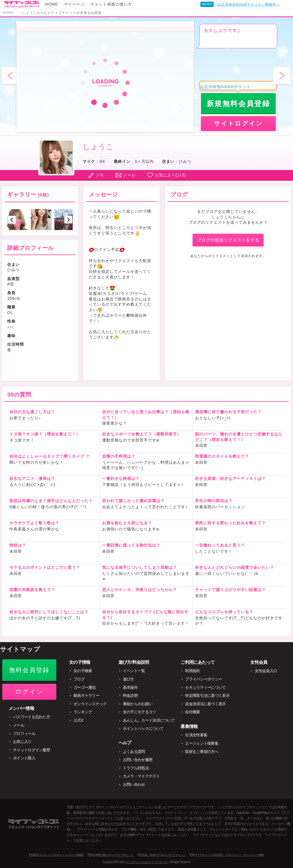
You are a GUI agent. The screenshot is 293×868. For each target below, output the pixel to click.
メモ (100, 175)
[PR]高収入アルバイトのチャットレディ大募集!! (56, 855)
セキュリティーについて (205, 687)
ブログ (79, 679)
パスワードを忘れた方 (31, 717)
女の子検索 (83, 671)
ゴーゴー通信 (85, 687)
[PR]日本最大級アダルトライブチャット (111, 855)
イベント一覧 (134, 671)
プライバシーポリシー (204, 679)
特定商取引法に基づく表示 (207, 695)
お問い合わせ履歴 (138, 760)
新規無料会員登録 (238, 104)
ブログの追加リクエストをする (228, 240)
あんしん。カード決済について (149, 720)
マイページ (74, 4)
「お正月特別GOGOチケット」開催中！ (247, 4)
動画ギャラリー (86, 695)
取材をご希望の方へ (202, 752)
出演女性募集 (196, 735)
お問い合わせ (134, 784)
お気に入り (22, 742)
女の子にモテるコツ (140, 712)
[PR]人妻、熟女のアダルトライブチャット (162, 855)
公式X (78, 720)
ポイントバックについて (143, 729)
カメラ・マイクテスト (141, 776)
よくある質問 (134, 752)
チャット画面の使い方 (111, 4)
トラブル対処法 (136, 768)
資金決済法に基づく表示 (205, 704)
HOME (52, 4)
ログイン (29, 692)
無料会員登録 (29, 670)
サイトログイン (238, 124)
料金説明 (130, 695)
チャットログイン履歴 (31, 750)
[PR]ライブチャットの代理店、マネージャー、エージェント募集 (227, 855)
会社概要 (192, 712)
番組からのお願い (138, 704)
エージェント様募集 (202, 743)
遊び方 (128, 679)
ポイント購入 (24, 758)
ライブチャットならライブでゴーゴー (147, 862)
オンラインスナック (90, 704)
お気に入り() (171, 175)
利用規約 (192, 671)
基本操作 (130, 687)
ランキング (83, 712)
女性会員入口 (266, 671)
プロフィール (24, 734)
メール (129, 175)
